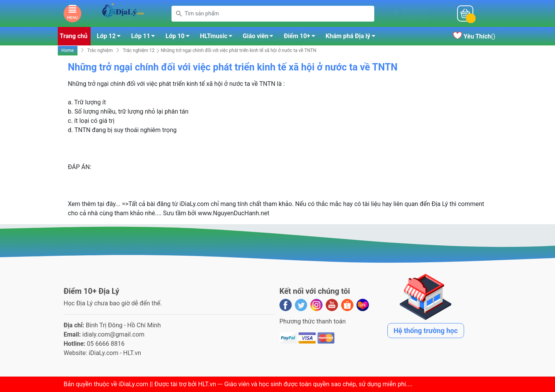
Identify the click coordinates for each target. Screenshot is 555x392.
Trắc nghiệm (100, 50)
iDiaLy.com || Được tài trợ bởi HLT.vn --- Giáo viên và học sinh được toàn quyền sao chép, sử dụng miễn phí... (265, 384)
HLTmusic (218, 37)
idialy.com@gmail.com (113, 334)
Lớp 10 (179, 37)
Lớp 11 (145, 37)
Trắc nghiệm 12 (139, 50)
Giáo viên (260, 37)
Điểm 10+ (301, 37)
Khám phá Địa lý (353, 37)
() (474, 36)
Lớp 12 (111, 37)
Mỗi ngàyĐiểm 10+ (415, 13)
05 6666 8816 (106, 344)
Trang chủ (74, 36)
